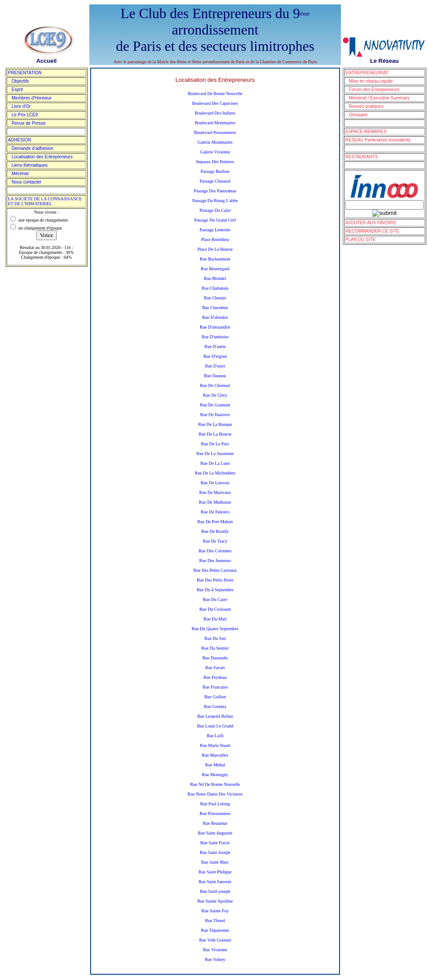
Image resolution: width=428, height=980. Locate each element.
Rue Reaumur (215, 823)
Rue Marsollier (215, 755)
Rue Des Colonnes (215, 551)
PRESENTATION (25, 73)
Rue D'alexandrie (215, 327)
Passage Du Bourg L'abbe (215, 201)
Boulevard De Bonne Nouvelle (215, 94)
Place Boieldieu (215, 239)
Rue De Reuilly (215, 531)
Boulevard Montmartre (215, 123)
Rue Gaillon (215, 697)
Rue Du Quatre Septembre (215, 629)
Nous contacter (25, 182)
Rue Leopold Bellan (215, 716)
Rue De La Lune (215, 463)
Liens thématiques (28, 165)
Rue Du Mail (215, 619)
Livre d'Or (19, 106)
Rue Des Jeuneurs (215, 561)
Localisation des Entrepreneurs (40, 157)
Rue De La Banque (215, 424)
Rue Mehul (215, 765)
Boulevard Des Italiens (215, 113)
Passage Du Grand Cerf (215, 220)
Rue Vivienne (215, 950)
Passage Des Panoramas (215, 191)
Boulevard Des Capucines (215, 103)
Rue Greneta (215, 706)
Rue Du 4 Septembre (215, 590)
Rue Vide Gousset (215, 940)
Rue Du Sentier (215, 648)
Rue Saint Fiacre (215, 843)
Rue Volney (215, 959)
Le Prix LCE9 (23, 115)
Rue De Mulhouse (215, 502)
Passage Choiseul (215, 181)
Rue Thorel (215, 921)
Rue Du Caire (215, 599)
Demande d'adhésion (31, 148)
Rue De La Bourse (215, 434)
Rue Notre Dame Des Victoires (215, 794)
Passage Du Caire (215, 210)
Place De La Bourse (215, 249)
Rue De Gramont (215, 405)
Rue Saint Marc (215, 862)
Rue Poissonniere (215, 813)
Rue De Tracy (215, 541)
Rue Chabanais (215, 288)
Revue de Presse (27, 123)
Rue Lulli (215, 736)
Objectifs (18, 81)
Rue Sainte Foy (215, 911)
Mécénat (18, 174)
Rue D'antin (215, 346)
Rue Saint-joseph (215, 891)
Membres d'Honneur (30, 98)
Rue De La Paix (215, 444)
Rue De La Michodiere (215, 473)
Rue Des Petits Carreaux (215, 570)
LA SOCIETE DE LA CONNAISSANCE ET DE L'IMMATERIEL (45, 201)
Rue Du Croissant (215, 609)
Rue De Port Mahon (215, 522)
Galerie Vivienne (215, 152)
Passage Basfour (215, 171)
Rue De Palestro (215, 512)
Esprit (15, 90)
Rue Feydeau (215, 677)
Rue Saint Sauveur (215, 882)
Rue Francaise (215, 687)
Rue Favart (215, 668)
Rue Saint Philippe (215, 872)
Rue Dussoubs (215, 658)
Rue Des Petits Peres (215, 580)
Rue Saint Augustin (215, 833)
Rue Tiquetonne (215, 930)
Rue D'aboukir (215, 317)
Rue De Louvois (215, 483)
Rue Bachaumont (215, 259)
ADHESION (19, 140)
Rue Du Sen (215, 638)
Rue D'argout (215, 356)
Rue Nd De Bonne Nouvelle (215, 784)
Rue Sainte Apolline (215, 901)
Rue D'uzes (215, 366)
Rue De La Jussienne (215, 454)
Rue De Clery (215, 395)
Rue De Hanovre (215, 415)
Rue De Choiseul (215, 385)
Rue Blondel (215, 278)
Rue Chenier (215, 298)
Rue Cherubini (215, 308)
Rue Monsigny (215, 775)
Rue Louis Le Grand (215, 726)
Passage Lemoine (215, 230)
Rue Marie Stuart (215, 745)
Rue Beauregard (215, 269)
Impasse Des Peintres (215, 162)
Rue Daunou (215, 376)
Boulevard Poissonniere (215, 132)
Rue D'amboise (215, 337)
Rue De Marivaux (215, 492)
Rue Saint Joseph (215, 852)
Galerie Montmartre (215, 142)
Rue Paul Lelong (215, 804)
